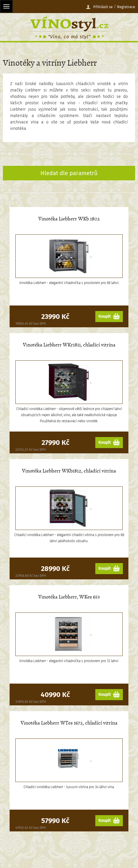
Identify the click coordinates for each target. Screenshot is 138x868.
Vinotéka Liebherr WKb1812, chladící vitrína (69, 471)
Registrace (126, 7)
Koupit (109, 317)
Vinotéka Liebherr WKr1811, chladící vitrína (69, 345)
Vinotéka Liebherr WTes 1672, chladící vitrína (69, 723)
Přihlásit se (99, 7)
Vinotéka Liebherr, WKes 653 (69, 597)
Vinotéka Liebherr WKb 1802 (69, 219)
